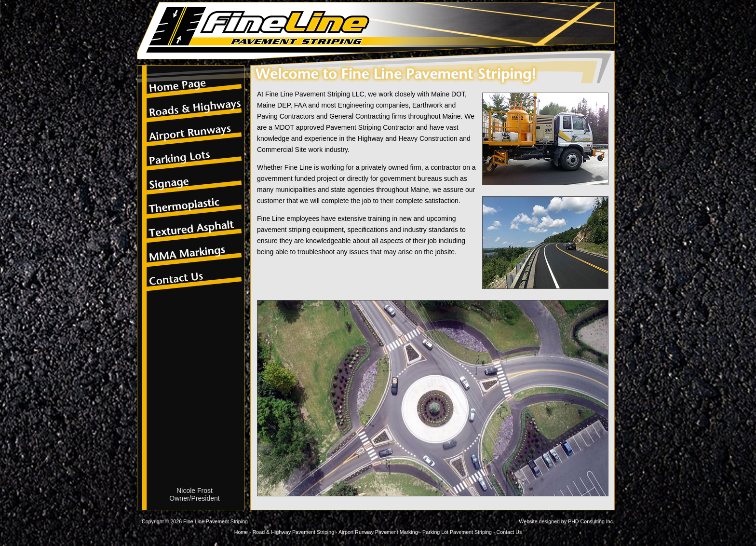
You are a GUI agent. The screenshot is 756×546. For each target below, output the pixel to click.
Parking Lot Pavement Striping (457, 532)
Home (241, 532)
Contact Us (509, 532)
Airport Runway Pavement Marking (378, 532)
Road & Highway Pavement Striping (293, 532)
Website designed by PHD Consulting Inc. (567, 521)
